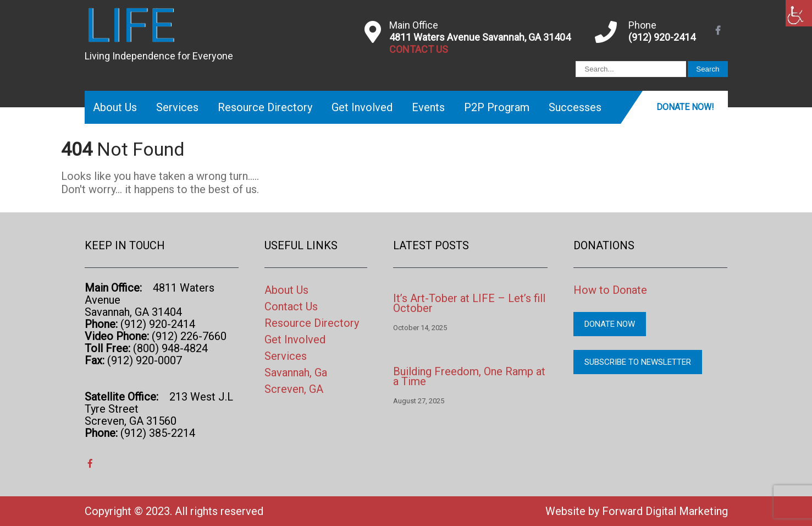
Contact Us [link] (291, 306)
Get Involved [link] (362, 107)
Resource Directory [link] (265, 107)
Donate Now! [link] (685, 107)
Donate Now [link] (610, 324)
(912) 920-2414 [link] (662, 37)
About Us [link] (115, 107)
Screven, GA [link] (294, 389)
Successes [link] (575, 107)
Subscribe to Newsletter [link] (638, 362)
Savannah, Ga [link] (296, 372)
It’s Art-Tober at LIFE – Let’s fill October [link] (469, 303)
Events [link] (428, 107)
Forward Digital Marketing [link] (665, 511)
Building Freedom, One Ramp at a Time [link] (469, 376)
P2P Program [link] (497, 107)
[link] (799, 13)
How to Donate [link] (610, 290)
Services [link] (177, 107)
